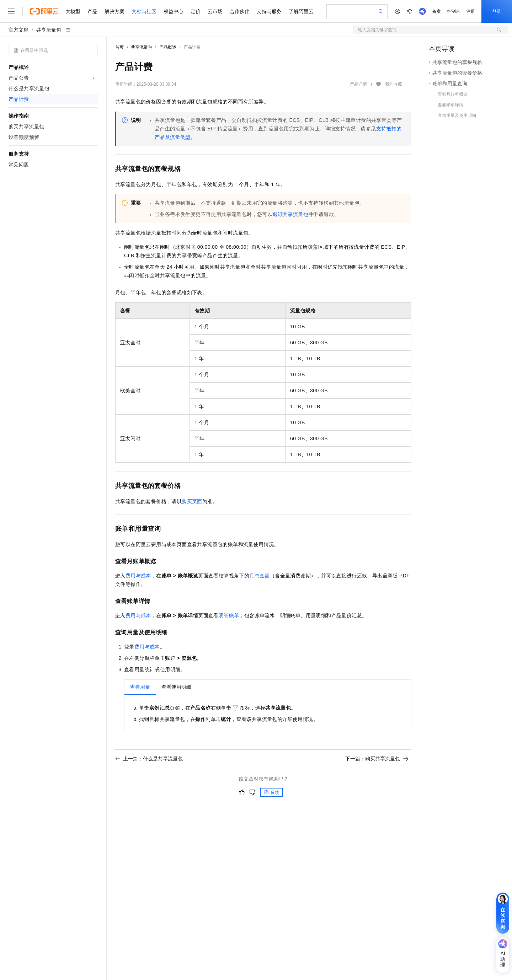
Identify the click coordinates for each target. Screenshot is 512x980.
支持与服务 (269, 11)
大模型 (73, 11)
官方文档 (18, 30)
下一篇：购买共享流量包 (377, 759)
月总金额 (260, 576)
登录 (497, 11)
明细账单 (229, 615)
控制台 (454, 11)
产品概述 (168, 47)
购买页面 (192, 501)
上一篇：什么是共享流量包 (149, 759)
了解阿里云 (301, 11)
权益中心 (174, 11)
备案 (437, 11)
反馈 (272, 792)
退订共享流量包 (290, 214)
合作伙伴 (240, 11)
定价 (196, 11)
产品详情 (358, 84)
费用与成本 (138, 576)
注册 (471, 11)
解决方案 (114, 11)
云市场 (215, 11)
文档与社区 (144, 11)
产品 (92, 11)
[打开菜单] (11, 11)
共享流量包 (49, 30)
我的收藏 (394, 84)
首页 (119, 47)
